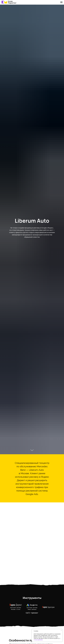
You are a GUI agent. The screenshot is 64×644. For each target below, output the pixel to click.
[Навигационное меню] (61, 2)
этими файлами (38, 640)
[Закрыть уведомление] (61, 630)
